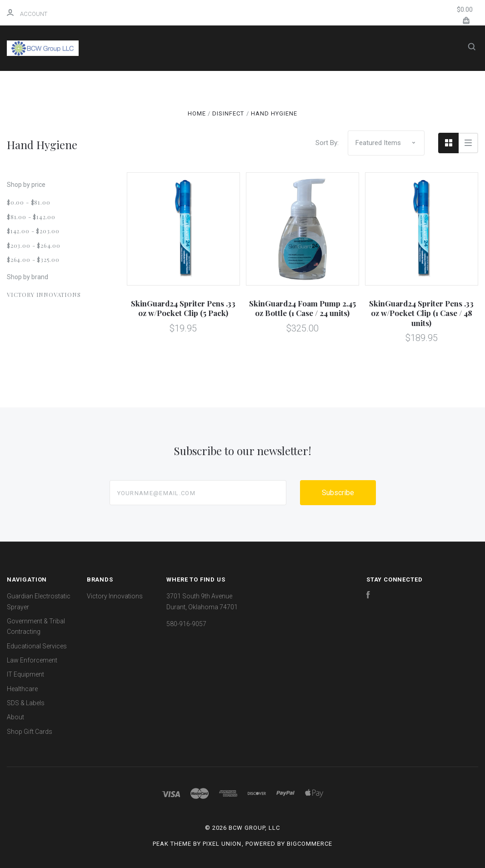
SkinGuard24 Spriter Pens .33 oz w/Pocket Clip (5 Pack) (183, 308)
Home (151, 83)
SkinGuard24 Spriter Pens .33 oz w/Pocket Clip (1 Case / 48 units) (421, 313)
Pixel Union (222, 844)
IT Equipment (170, 132)
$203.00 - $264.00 (34, 245)
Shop (185, 83)
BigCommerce (310, 844)
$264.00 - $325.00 (33, 259)
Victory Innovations (44, 294)
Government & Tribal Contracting (167, 108)
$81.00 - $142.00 (31, 217)
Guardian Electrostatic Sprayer (276, 83)
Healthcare (227, 132)
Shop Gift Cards (30, 732)
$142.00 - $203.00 (33, 231)
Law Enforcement (345, 108)
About (325, 132)
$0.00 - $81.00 (28, 202)
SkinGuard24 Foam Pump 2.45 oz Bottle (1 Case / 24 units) (302, 308)
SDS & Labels (276, 132)
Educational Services (271, 108)
